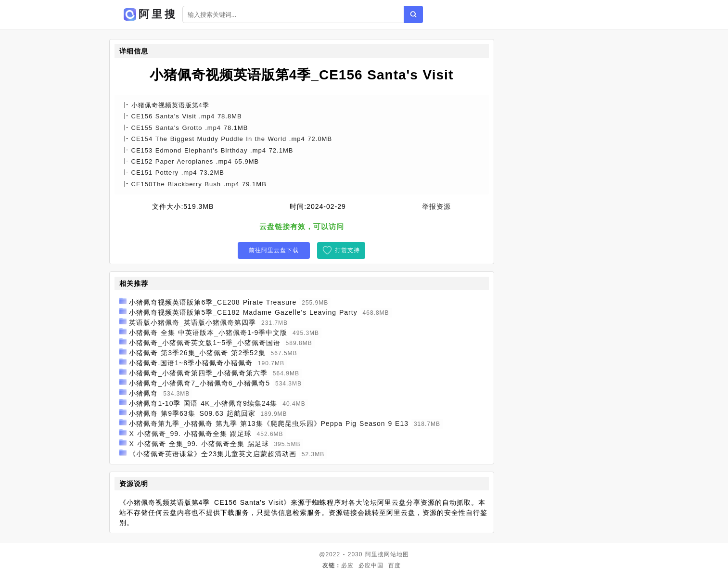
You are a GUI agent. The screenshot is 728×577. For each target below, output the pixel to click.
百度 (395, 565)
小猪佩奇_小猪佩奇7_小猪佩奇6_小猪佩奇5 (199, 383)
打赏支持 (347, 250)
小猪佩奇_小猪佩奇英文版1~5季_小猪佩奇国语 (204, 343)
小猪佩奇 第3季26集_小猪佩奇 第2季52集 (197, 353)
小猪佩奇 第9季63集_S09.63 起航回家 (192, 413)
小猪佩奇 (143, 393)
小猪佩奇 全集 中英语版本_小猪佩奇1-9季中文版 (208, 333)
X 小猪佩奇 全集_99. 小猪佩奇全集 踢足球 (199, 444)
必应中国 (371, 565)
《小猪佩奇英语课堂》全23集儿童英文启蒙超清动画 (213, 454)
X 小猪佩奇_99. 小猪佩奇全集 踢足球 (190, 434)
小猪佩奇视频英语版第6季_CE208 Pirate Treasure (213, 302)
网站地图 (396, 554)
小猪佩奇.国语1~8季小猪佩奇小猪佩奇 (191, 363)
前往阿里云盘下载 (274, 250)
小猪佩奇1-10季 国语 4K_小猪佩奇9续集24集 (203, 403)
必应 (347, 565)
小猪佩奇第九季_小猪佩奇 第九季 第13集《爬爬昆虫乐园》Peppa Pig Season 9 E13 (269, 423)
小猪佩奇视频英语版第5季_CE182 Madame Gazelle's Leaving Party (243, 312)
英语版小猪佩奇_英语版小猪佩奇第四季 (192, 322)
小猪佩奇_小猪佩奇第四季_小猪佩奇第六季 (198, 373)
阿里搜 (375, 554)
